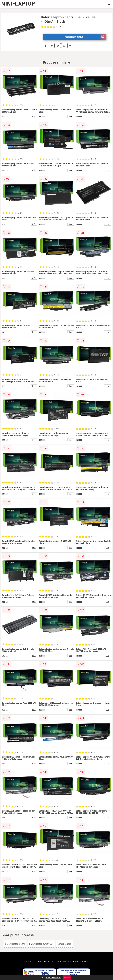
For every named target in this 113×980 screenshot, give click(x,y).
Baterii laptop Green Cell (41, 944)
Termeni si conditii (33, 961)
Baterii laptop (65, 944)
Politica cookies (80, 961)
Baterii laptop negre (15, 944)
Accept (67, 978)
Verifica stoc (86, 37)
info (34, 116)
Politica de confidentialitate (57, 961)
